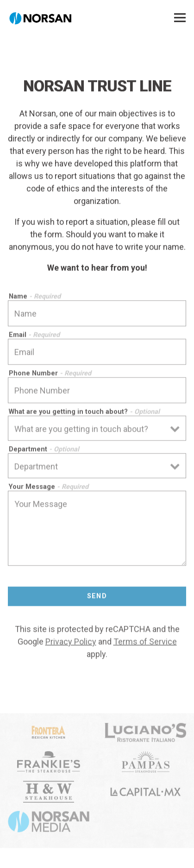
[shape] (145, 793)
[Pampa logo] (145, 763)
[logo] (49, 734)
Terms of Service (145, 643)
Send (97, 598)
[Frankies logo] (49, 763)
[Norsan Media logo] (49, 823)
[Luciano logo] (145, 734)
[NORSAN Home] (40, 18)
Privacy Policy (71, 643)
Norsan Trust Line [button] (97, 855)
